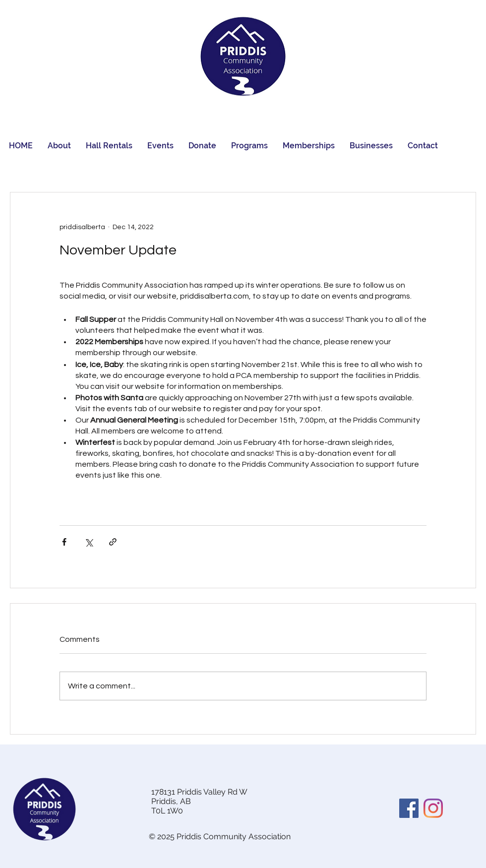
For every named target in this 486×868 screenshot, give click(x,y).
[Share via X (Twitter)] (89, 542)
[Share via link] (113, 542)
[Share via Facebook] (64, 542)
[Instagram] (433, 808)
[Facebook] (409, 808)
